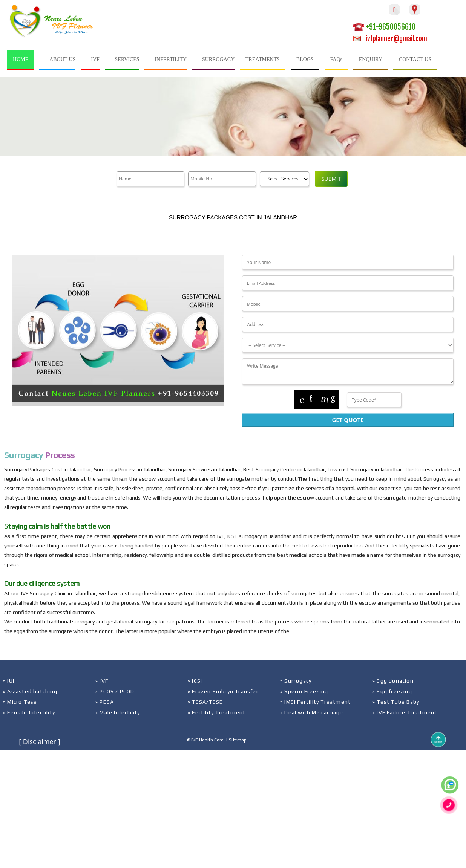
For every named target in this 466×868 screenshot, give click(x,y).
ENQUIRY (371, 59)
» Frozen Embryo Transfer (223, 691)
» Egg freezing (392, 691)
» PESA (105, 702)
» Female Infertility (29, 712)
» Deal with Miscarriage (312, 712)
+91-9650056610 (384, 27)
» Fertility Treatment (217, 712)
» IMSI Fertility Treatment (315, 702)
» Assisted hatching (30, 691)
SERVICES (127, 59)
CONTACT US (415, 59)
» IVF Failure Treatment (405, 712)
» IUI (9, 681)
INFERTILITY (171, 59)
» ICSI (195, 681)
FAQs (336, 59)
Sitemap (238, 740)
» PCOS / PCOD (115, 691)
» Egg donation (393, 681)
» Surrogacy (296, 681)
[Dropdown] (348, 345)
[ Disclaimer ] (39, 741)
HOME (21, 59)
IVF (95, 59)
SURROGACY (218, 59)
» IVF (102, 681)
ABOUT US (62, 59)
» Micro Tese (20, 702)
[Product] (284, 179)
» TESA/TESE (205, 702)
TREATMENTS (263, 59)
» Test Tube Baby (396, 702)
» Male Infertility (118, 712)
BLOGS (305, 59)
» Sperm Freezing (304, 691)
